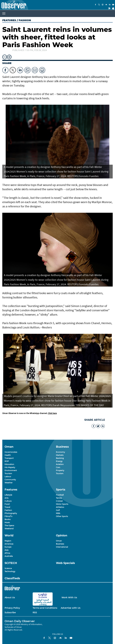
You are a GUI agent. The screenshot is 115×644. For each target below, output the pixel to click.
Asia (7, 550)
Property (60, 470)
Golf (58, 510)
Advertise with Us (71, 608)
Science (8, 568)
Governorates (11, 452)
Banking (60, 458)
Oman (59, 541)
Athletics (60, 507)
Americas (9, 544)
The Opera (9, 525)
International (62, 547)
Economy (60, 452)
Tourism (8, 473)
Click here (52, 413)
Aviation (60, 464)
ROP (7, 461)
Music (7, 522)
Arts (7, 498)
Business (60, 544)
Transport (9, 458)
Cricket (59, 501)
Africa (7, 553)
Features (9, 20)
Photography (11, 513)
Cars (58, 467)
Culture (8, 501)
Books (8, 519)
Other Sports (62, 516)
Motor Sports (62, 504)
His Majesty (10, 467)
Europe (8, 547)
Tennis (59, 498)
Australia (9, 556)
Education (9, 464)
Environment (11, 470)
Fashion (8, 510)
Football (60, 495)
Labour (8, 476)
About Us (10, 597)
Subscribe (10, 612)
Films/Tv (9, 516)
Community (10, 480)
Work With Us (69, 597)
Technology (10, 571)
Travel (7, 507)
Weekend (9, 529)
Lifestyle (8, 495)
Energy (59, 461)
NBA (58, 513)
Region (8, 541)
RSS (35, 612)
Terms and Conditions (45, 608)
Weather (9, 483)
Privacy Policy (12, 608)
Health (8, 455)
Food (7, 504)
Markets (60, 455)
